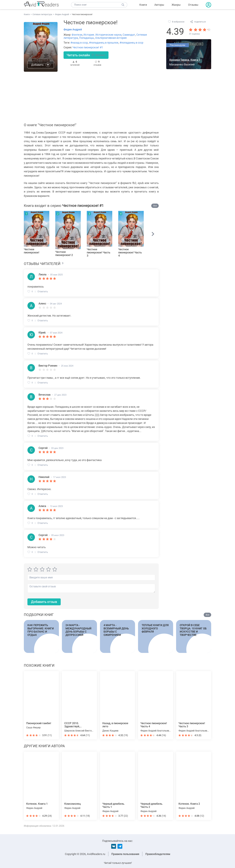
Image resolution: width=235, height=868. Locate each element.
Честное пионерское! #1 (88, 47)
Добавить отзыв (44, 602)
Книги (143, 5)
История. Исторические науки (102, 35)
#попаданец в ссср (131, 43)
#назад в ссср (79, 43)
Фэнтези (77, 35)
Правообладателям (158, 854)
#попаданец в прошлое (104, 43)
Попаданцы (87, 38)
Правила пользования (125, 854)
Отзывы (193, 5)
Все (155, 206)
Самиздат (129, 35)
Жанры (176, 5)
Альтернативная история (111, 38)
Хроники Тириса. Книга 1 (185, 60)
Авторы (159, 5)
